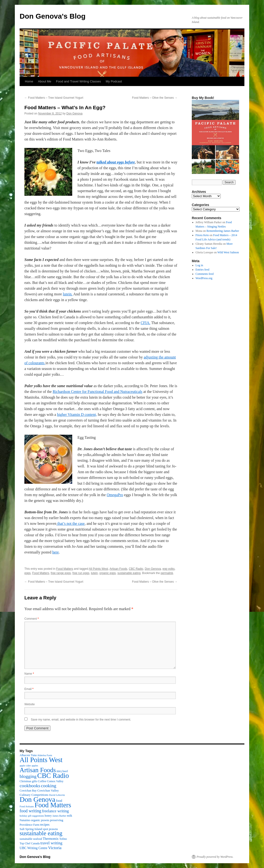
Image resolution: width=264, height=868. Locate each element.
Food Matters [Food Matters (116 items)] (53, 805)
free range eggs (61, 573)
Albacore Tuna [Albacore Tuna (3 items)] (28, 755)
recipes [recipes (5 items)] (45, 825)
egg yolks (169, 569)
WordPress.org (204, 278)
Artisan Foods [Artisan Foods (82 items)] (38, 770)
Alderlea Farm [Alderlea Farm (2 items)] (45, 755)
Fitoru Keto (202, 235)
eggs (27, 573)
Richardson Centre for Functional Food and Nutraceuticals (97, 392)
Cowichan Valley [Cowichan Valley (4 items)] (48, 790)
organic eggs (108, 573)
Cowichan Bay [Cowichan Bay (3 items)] (28, 791)
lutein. (68, 294)
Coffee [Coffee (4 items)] (42, 781)
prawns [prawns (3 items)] (45, 820)
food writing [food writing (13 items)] (30, 811)
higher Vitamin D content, (77, 415)
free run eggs (81, 573)
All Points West (99, 569)
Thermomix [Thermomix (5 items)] (51, 839)
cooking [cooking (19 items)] (49, 786)
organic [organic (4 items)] (36, 820)
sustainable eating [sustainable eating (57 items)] (41, 833)
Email (29, 689)
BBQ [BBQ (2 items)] (59, 771)
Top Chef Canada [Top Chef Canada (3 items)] (30, 843)
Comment (32, 619)
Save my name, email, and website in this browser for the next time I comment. (81, 720)
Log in (199, 265)
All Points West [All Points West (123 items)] (41, 760)
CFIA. (145, 323)
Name (29, 674)
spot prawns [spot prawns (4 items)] (50, 829)
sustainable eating (129, 573)
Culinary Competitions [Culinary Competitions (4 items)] (34, 795)
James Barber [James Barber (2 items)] (59, 816)
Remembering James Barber (223, 231)
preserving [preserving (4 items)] (57, 820)
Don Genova (74, 114)
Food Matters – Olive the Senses (155, 98)
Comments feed (205, 274)
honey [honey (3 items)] (48, 816)
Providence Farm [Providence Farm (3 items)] (29, 825)
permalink (167, 573)
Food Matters (65, 569)
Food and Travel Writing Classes (78, 81)
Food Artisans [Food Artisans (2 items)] (27, 806)
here (55, 552)
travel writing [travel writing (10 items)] (51, 843)
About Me (45, 81)
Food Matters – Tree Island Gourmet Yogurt (54, 98)
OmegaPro (115, 495)
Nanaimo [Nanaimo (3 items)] (25, 820)
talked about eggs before (116, 162)
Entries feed (203, 270)
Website (30, 704)
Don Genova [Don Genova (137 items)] (37, 799)
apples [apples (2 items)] (35, 766)
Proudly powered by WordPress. (215, 857)
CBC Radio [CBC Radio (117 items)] (53, 776)
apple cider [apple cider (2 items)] (25, 766)
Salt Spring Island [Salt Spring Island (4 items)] (31, 829)
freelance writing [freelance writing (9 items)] (55, 811)
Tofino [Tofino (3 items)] (63, 839)
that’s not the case (71, 524)
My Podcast (114, 81)
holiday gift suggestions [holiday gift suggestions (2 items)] (32, 816)
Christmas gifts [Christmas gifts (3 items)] (28, 781)
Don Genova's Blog (53, 16)
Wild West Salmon (228, 252)
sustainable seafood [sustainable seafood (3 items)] (31, 839)
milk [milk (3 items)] (70, 816)
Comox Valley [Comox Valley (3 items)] (55, 781)
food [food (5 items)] (59, 801)
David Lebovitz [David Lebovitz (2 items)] (57, 795)
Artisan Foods (118, 569)
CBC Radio (136, 569)
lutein (94, 573)
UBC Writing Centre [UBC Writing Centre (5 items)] (33, 848)
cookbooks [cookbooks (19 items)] (30, 786)
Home (29, 81)
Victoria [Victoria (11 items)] (55, 848)
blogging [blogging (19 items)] (28, 776)
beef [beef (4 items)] (65, 771)
